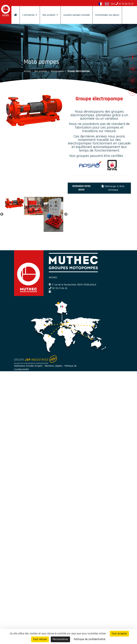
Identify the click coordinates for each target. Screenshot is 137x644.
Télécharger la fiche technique (113, 188)
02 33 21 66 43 (58, 288)
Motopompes (57, 71)
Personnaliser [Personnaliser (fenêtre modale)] (60, 639)
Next (66, 214)
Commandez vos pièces (107, 15)
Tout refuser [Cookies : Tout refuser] (40, 639)
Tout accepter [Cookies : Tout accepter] (119, 634)
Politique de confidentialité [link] (90, 639)
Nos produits (50, 15)
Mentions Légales (54, 366)
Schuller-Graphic (34, 366)
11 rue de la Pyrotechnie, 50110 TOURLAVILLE (73, 285)
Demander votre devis (82, 188)
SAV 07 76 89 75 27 (122, 4)
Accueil (27, 71)
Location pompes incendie (77, 15)
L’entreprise (30, 15)
